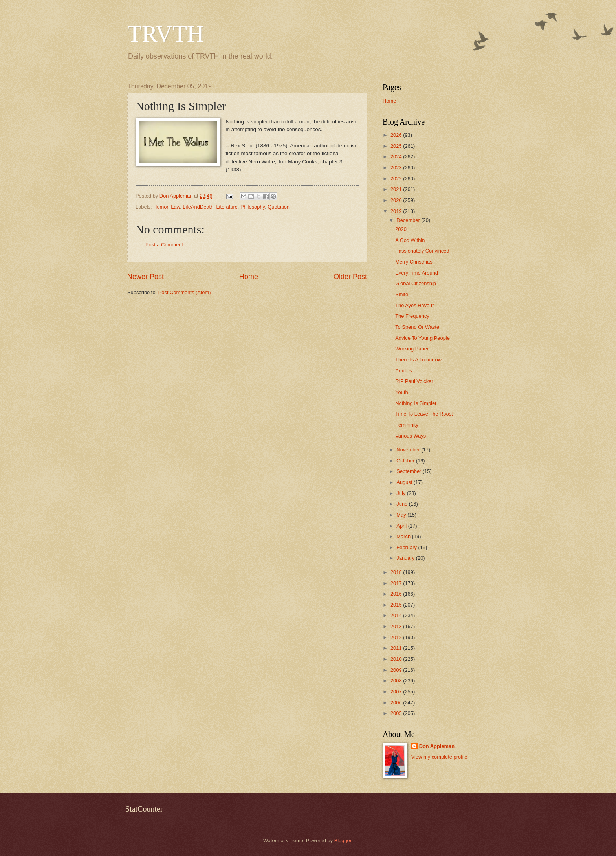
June (403, 504)
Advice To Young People (423, 338)
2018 (397, 572)
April (402, 526)
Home (249, 277)
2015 (397, 605)
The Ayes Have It (414, 305)
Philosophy (253, 207)
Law (175, 207)
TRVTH (166, 34)
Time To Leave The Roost (424, 414)
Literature (227, 207)
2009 (397, 670)
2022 (397, 179)
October (406, 461)
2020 (397, 200)
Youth (401, 392)
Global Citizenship (416, 283)
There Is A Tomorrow (418, 360)
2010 (397, 659)
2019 (397, 211)
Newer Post (146, 277)
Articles (403, 371)
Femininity (407, 425)
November (409, 450)
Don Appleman (437, 746)
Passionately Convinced (422, 251)
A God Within (410, 240)
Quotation (279, 207)
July (401, 493)
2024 (397, 157)
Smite (402, 294)
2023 (397, 168)
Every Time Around (417, 273)
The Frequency (412, 316)
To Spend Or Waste (417, 327)
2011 (397, 648)
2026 (397, 135)
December (409, 220)
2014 (397, 615)
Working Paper (412, 349)
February (407, 547)
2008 (397, 681)
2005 (397, 713)
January (406, 558)
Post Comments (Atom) (185, 292)
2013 (397, 626)
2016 (397, 594)
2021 (397, 189)
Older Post (350, 277)
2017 (397, 583)
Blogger (343, 840)
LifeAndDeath (198, 207)
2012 (397, 637)
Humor (161, 207)
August (405, 482)
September (410, 471)
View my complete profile (439, 757)
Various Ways (411, 436)
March (404, 536)
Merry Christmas (414, 262)
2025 (397, 146)
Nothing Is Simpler (416, 403)
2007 (397, 692)
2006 (397, 703)
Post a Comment (164, 245)
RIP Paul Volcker (414, 381)
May (402, 515)
